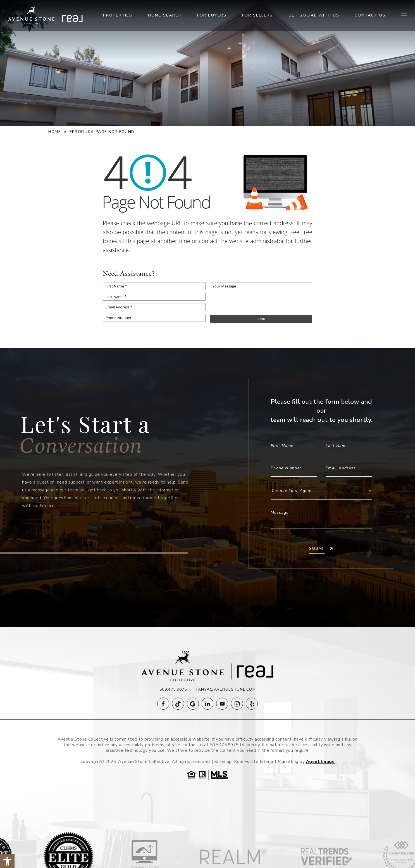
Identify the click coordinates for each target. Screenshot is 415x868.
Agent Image (320, 762)
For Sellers (257, 16)
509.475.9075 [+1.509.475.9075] (173, 689)
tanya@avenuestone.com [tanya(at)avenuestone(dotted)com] (226, 689)
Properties (118, 16)
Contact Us (370, 16)
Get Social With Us (314, 16)
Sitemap (223, 762)
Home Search (165, 16)
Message (321, 517)
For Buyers (212, 16)
